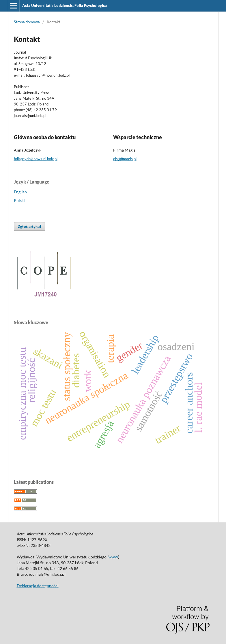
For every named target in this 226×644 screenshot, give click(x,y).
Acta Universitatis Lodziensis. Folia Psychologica (65, 5)
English (20, 192)
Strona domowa (27, 22)
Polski (19, 200)
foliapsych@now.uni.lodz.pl (36, 159)
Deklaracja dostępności (38, 586)
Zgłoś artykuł (30, 226)
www (113, 557)
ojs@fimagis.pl (125, 159)
